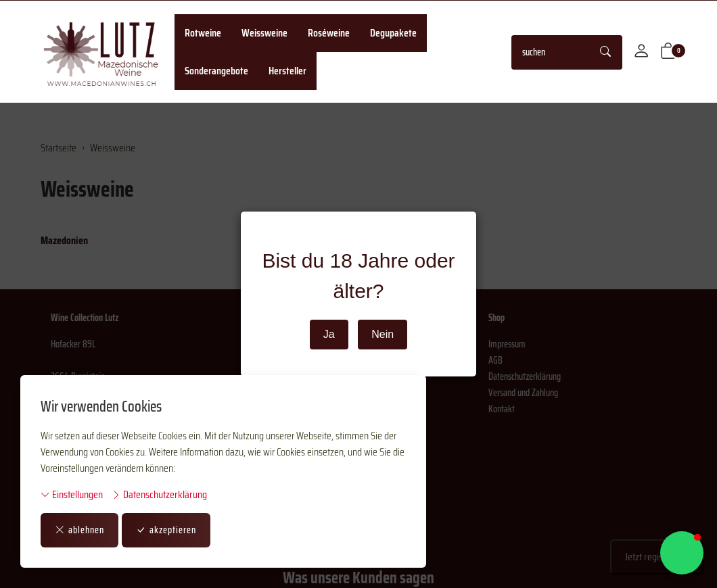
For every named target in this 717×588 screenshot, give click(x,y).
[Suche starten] (606, 52)
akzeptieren (166, 530)
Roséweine (329, 33)
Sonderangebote (216, 71)
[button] (668, 52)
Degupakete (393, 33)
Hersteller (287, 71)
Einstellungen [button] (72, 495)
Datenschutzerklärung (159, 495)
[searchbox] (551, 52)
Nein (383, 334)
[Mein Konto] (641, 52)
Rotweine (203, 33)
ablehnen (79, 530)
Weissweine (264, 33)
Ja (329, 334)
